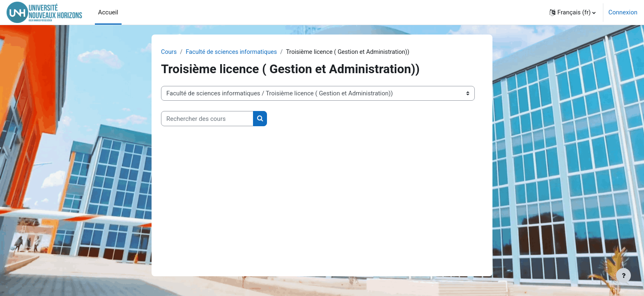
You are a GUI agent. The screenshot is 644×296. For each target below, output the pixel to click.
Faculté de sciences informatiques (233, 52)
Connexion (623, 12)
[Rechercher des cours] (207, 119)
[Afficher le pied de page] (623, 275)
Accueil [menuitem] (108, 12)
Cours (169, 52)
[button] (573, 12)
